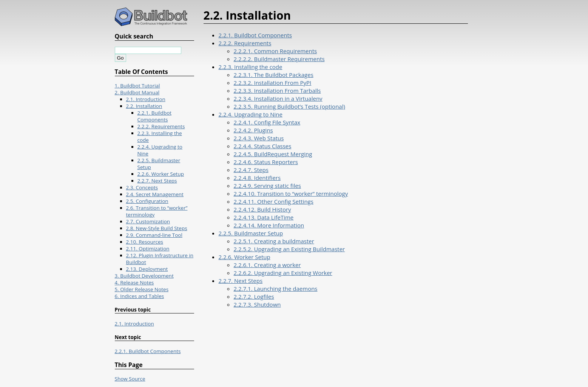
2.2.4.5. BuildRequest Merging (273, 154)
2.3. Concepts (142, 187)
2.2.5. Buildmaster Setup (251, 233)
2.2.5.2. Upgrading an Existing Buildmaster (289, 249)
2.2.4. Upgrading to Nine (251, 114)
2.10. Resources (145, 242)
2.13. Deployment (147, 269)
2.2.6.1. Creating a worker (267, 265)
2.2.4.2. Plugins (253, 130)
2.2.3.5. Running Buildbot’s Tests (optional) (289, 106)
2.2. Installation (144, 106)
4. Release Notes (134, 283)
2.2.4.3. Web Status (259, 138)
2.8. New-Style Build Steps (157, 228)
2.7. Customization (148, 221)
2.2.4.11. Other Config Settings (274, 201)
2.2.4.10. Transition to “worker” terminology (291, 193)
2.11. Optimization (148, 249)
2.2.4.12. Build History (262, 209)
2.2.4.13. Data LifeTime (264, 217)
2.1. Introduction (146, 99)
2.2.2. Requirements (245, 43)
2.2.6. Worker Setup (245, 257)
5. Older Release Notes (142, 289)
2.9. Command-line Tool (154, 235)
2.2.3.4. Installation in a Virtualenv (278, 98)
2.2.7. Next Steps (241, 281)
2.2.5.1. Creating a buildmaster (274, 241)
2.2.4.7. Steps (251, 170)
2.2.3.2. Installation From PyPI (273, 83)
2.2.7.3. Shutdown (257, 304)
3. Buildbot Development (144, 276)
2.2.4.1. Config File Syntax (267, 122)
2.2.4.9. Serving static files (268, 186)
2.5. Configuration (147, 201)
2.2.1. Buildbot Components (255, 35)
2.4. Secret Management (155, 194)
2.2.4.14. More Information (269, 225)
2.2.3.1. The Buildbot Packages (274, 75)
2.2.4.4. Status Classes (263, 146)
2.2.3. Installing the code (251, 67)
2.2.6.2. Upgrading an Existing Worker (283, 273)
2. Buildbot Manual (137, 92)
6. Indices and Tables (140, 296)
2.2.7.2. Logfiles (254, 296)
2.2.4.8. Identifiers (257, 178)
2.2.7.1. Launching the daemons (276, 289)
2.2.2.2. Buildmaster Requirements (279, 59)
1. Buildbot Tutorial (137, 86)
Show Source (130, 379)
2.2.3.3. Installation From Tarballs (277, 91)
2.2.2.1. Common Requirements (275, 51)
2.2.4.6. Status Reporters (266, 162)
